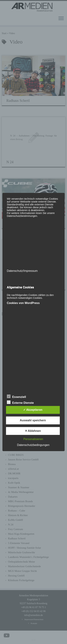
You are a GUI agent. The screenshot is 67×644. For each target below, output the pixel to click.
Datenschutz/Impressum (22, 271)
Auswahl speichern (33, 420)
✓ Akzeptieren (33, 410)
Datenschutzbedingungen (33, 445)
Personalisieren (33, 439)
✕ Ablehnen (33, 431)
